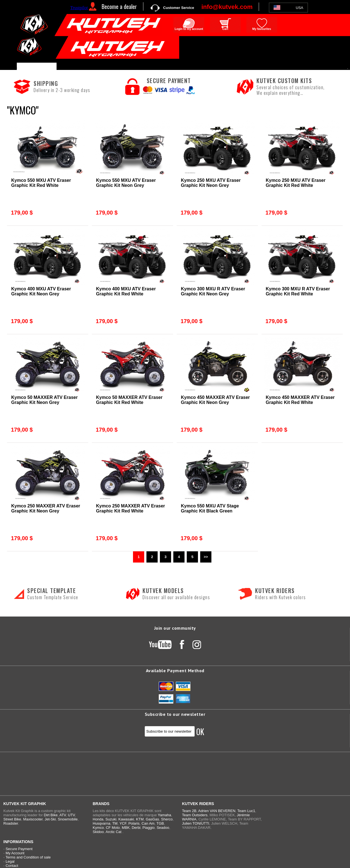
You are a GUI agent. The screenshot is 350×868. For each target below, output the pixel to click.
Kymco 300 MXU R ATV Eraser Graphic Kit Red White (298, 291)
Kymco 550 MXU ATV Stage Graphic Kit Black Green (210, 508)
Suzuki (111, 819)
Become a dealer (119, 6)
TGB (160, 823)
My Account (15, 853)
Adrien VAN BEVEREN (217, 811)
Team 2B (189, 811)
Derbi (136, 828)
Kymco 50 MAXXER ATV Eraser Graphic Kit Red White (129, 400)
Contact (12, 866)
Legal (10, 861)
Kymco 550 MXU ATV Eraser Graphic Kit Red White (41, 183)
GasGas (152, 819)
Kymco (98, 828)
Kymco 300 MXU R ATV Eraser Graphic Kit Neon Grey (213, 291)
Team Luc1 (246, 811)
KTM (140, 819)
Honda (98, 819)
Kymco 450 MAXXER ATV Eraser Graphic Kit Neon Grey (215, 400)
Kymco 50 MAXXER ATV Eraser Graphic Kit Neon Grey (44, 400)
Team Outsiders (195, 815)
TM (115, 823)
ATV (63, 815)
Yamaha (164, 815)
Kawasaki (126, 819)
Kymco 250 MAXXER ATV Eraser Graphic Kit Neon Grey (46, 508)
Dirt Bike (51, 815)
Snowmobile (68, 819)
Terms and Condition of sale (28, 857)
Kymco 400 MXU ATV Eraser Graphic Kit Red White (126, 291)
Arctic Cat (113, 832)
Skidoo (98, 832)
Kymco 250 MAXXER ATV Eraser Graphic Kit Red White (130, 508)
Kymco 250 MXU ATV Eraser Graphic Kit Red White (296, 183)
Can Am (148, 823)
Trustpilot (79, 8)
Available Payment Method (175, 671)
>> (206, 557)
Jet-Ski (50, 819)
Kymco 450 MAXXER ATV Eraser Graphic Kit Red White (300, 400)
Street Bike (12, 819)
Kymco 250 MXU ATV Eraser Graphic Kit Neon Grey (211, 183)
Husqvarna (102, 823)
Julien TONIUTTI (196, 823)
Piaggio (149, 828)
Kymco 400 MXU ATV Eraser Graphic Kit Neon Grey (41, 291)
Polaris (134, 823)
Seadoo (163, 828)
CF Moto (113, 828)
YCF (123, 823)
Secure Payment (19, 849)
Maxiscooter (33, 819)
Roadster (11, 823)
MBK (126, 828)
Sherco (167, 819)
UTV (72, 815)
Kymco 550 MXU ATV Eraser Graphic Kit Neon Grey (126, 183)
